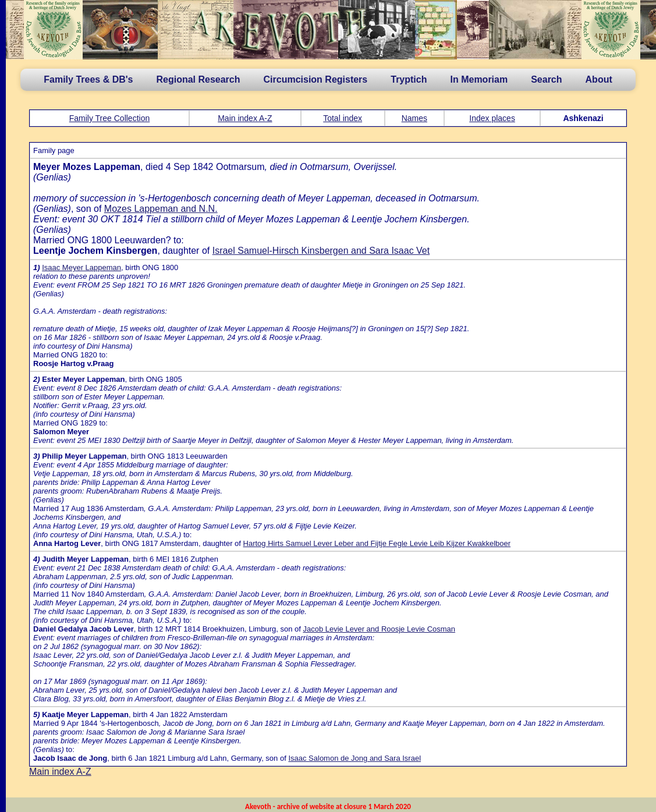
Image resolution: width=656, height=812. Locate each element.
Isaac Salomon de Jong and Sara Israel (354, 758)
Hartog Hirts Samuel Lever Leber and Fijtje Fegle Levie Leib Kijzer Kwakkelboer (377, 543)
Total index (343, 118)
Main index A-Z (245, 118)
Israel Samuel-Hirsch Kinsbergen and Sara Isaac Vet (321, 251)
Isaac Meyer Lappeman (81, 267)
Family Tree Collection (110, 118)
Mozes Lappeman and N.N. (161, 209)
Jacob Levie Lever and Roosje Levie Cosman (379, 629)
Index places (492, 118)
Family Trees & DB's (88, 79)
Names (414, 118)
